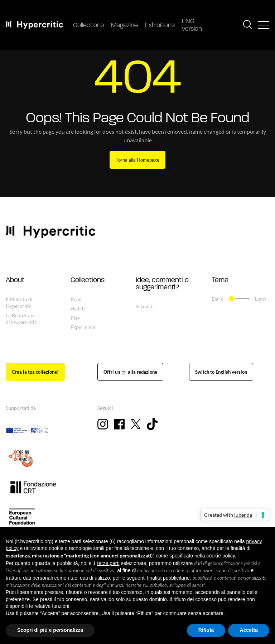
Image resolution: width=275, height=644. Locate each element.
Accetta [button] (249, 630)
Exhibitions (160, 26)
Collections (88, 26)
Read (76, 299)
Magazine (124, 26)
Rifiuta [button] (206, 630)
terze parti (108, 563)
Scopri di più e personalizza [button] (50, 630)
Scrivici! (145, 306)
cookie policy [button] (221, 556)
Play (75, 318)
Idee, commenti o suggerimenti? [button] (162, 284)
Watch (78, 308)
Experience (83, 327)
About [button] (15, 280)
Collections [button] (88, 280)
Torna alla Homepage (137, 160)
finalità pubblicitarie (168, 578)
